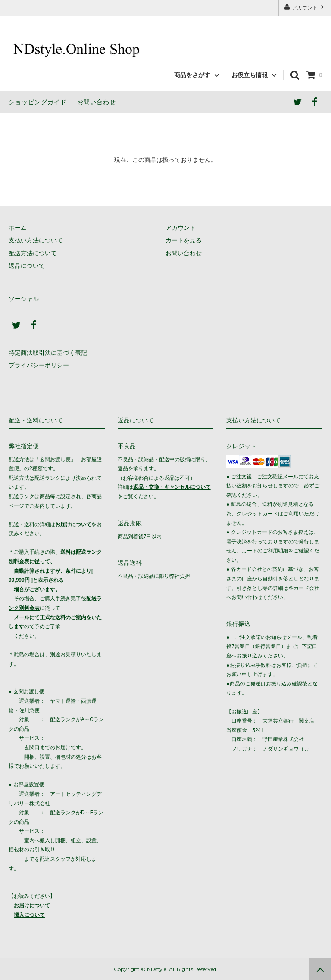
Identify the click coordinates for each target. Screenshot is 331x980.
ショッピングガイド (38, 102)
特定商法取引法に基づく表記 (48, 353)
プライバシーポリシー (39, 365)
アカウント (305, 7)
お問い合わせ (97, 102)
